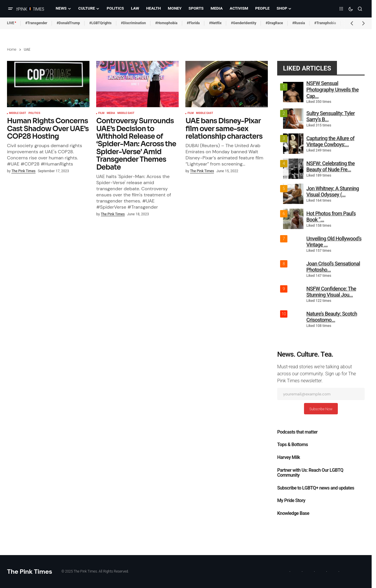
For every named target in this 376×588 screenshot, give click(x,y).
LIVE (11, 23)
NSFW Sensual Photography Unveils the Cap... (332, 89)
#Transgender (36, 23)
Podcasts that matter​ (297, 432)
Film (101, 113)
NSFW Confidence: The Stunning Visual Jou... (331, 292)
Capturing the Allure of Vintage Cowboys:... (330, 141)
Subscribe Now (321, 409)
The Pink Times (30, 572)
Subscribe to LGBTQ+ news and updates (316, 488)
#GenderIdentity (244, 23)
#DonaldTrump (68, 23)
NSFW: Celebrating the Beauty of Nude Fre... (331, 167)
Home (12, 50)
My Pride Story (291, 501)
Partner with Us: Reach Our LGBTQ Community (310, 473)
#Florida (193, 23)
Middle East (18, 113)
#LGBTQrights (100, 23)
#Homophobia (166, 23)
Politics (35, 113)
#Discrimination (133, 23)
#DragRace (274, 23)
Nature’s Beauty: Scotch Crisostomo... (332, 317)
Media (111, 113)
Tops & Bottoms (292, 445)
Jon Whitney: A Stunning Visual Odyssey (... (333, 192)
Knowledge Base (293, 513)
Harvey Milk (289, 457)
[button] (10, 9)
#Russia (299, 23)
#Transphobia (325, 23)
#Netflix (215, 23)
